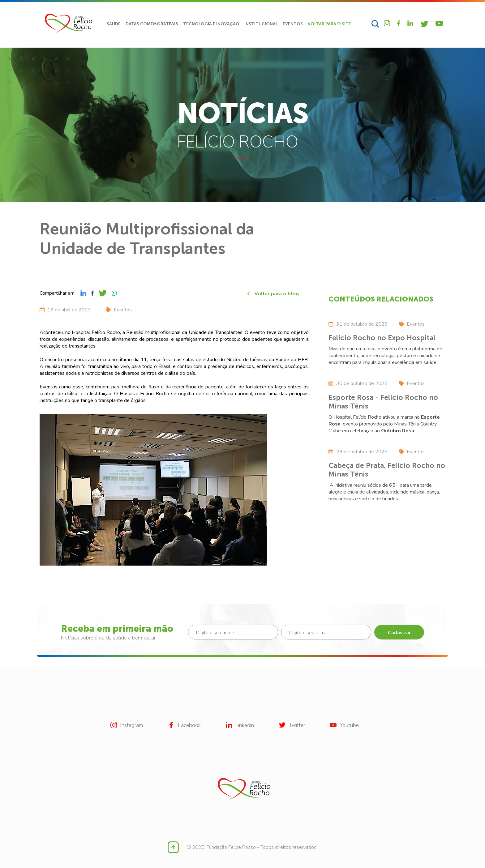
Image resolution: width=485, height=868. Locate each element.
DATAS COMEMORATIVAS (152, 24)
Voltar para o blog (273, 294)
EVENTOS (293, 24)
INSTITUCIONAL (261, 24)
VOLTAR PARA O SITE (329, 24)
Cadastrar (399, 633)
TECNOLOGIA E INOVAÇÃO (211, 24)
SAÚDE (114, 24)
